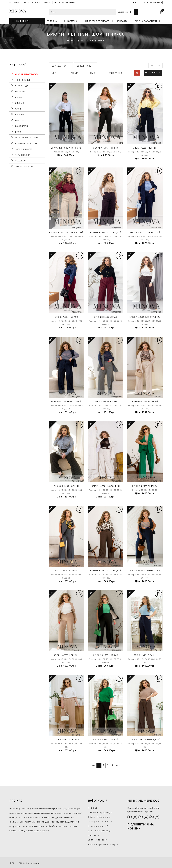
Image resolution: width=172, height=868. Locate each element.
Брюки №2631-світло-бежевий (66, 232)
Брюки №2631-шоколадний (106, 232)
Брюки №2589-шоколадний (145, 317)
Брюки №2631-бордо (66, 317)
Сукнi (15, 108)
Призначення (117, 73)
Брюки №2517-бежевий (66, 740)
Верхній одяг (19, 85)
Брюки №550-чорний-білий (66, 148)
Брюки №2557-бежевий (66, 655)
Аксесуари (18, 160)
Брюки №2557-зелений (145, 486)
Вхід (136, 2)
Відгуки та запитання (147, 21)
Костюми (17, 91)
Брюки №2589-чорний (66, 486)
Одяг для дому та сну (24, 137)
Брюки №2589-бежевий (145, 401)
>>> (118, 765)
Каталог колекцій (98, 826)
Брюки (16, 132)
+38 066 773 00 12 (43, 2)
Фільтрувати (153, 73)
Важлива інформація (100, 812)
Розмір (76, 73)
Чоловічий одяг (21, 149)
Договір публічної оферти (103, 844)
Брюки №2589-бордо (106, 317)
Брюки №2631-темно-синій (145, 232)
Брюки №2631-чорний (145, 148)
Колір (94, 73)
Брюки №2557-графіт (66, 571)
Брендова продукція (23, 143)
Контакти (122, 21)
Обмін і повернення (99, 817)
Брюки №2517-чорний (106, 740)
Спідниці (17, 103)
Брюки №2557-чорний (106, 655)
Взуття (16, 97)
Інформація (71, 21)
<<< (93, 765)
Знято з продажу (21, 166)
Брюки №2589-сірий (106, 401)
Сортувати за (60, 66)
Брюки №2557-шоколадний (106, 571)
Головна (52, 21)
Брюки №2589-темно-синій (66, 401)
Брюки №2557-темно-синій (145, 571)
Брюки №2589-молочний (106, 486)
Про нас (93, 808)
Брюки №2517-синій (145, 655)
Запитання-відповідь (100, 831)
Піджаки (17, 114)
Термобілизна (20, 155)
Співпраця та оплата (97, 21)
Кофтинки (18, 120)
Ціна (56, 73)
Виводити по (86, 66)
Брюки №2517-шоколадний (145, 740)
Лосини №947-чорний (106, 148)
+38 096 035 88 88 (20, 2)
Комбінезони (19, 126)
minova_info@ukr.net (67, 2)
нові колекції (20, 80)
